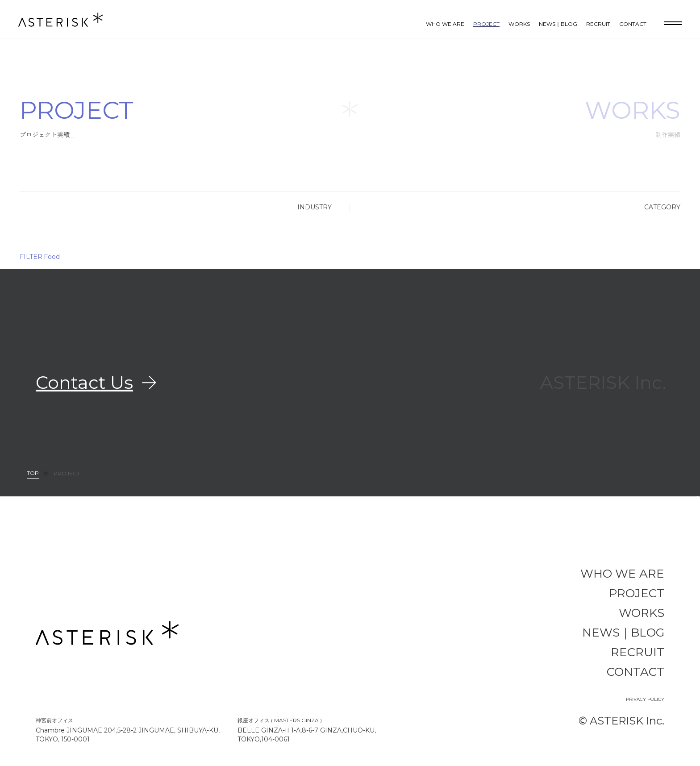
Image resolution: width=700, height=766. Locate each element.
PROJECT (486, 24)
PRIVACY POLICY (645, 699)
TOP (33, 473)
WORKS (519, 24)
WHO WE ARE (445, 24)
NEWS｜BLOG (558, 24)
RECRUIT (598, 24)
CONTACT (633, 24)
